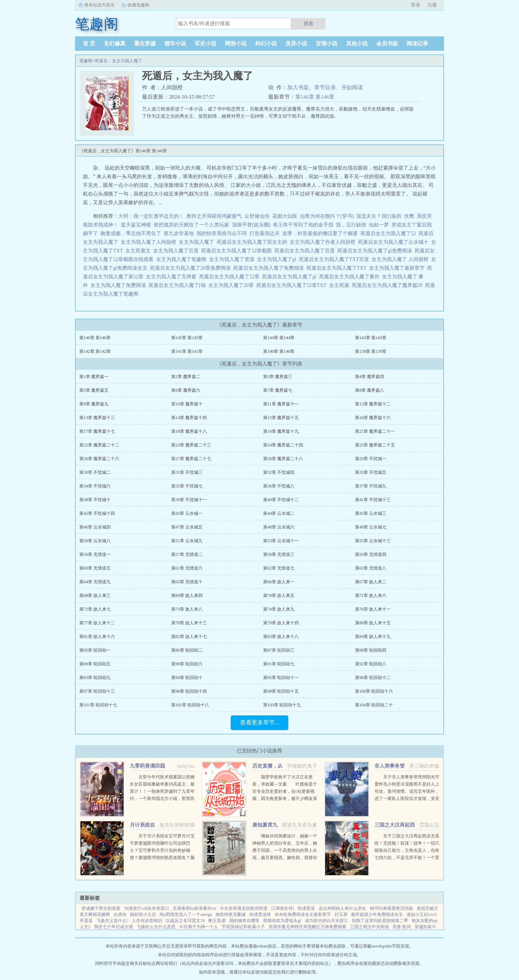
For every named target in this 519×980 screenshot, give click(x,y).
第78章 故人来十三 (189, 623)
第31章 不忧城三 (187, 472)
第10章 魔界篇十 (187, 404)
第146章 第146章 (315, 97)
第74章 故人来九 (279, 609)
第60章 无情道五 (95, 568)
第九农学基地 (179, 233)
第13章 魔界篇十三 (97, 418)
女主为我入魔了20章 (232, 285)
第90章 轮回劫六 (187, 664)
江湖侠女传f (283, 908)
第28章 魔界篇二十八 (283, 459)
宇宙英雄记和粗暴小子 (243, 927)
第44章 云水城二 (279, 513)
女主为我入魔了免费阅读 (119, 285)
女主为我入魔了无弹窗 (172, 277)
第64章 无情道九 (95, 582)
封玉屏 (341, 914)
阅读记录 (417, 44)
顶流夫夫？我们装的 (379, 216)
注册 (432, 5)
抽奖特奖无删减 (231, 914)
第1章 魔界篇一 (94, 377)
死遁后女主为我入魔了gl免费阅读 (376, 251)
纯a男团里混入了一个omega (186, 914)
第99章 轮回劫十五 (281, 691)
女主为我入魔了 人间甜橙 (401, 259)
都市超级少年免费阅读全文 (377, 914)
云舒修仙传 (257, 216)
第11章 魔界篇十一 (281, 404)
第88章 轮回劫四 (371, 650)
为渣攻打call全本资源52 (147, 908)
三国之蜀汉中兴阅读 (369, 927)
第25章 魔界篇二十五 (375, 445)
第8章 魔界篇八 (370, 390)
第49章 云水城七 (371, 527)
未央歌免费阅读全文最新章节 (303, 914)
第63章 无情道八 (371, 568)
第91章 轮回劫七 (279, 664)
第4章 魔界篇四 (370, 377)
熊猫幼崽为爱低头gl (282, 921)
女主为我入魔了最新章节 (398, 268)
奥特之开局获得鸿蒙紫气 (214, 216)
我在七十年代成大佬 (114, 927)
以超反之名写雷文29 (185, 921)
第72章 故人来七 (95, 609)
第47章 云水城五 (187, 527)
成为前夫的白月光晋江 (327, 921)
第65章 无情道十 (187, 582)
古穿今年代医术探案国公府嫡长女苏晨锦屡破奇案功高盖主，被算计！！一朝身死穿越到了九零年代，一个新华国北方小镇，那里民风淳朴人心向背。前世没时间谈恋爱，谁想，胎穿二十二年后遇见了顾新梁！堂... (162, 799)
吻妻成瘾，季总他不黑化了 (131, 233)
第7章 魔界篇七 (278, 390)
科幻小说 (266, 44)
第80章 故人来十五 (373, 623)
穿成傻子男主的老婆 (101, 908)
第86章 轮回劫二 (187, 650)
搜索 (309, 23)
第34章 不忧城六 (95, 486)
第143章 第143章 (371, 338)
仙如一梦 (379, 225)
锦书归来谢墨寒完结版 (391, 908)
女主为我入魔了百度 (177, 251)
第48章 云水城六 (279, 527)
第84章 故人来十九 (373, 637)
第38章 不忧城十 (95, 500)
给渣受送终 (260, 914)
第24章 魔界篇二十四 (283, 445)
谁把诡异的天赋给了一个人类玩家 (191, 225)
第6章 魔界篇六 (186, 390)
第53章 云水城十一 (281, 541)
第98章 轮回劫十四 (189, 691)
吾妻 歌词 (402, 927)
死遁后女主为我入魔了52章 (230, 277)
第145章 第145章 (187, 338)
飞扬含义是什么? (112, 921)
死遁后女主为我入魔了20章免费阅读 (192, 268)
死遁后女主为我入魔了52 (389, 233)
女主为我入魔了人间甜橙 (150, 242)
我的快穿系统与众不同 (222, 233)
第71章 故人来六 (371, 595)
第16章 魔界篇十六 (373, 418)
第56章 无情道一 (95, 554)
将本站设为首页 (99, 5)
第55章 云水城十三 (373, 541)
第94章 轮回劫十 (187, 678)
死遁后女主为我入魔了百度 (306, 251)
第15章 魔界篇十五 (281, 418)
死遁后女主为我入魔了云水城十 (394, 242)
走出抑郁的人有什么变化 (342, 908)
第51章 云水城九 (187, 541)
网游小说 (236, 44)
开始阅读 (352, 87)
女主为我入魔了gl (278, 259)
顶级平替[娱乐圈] (251, 225)
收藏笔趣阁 (138, 5)
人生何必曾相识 (147, 921)
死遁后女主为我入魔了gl (290, 277)
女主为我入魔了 (198, 242)
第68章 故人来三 (95, 595)
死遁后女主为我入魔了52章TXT (293, 285)
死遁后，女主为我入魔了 (119, 61)
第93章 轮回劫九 (95, 678)
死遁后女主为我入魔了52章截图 (238, 251)
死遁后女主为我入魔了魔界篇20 (388, 285)
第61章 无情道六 (187, 568)
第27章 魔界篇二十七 (191, 459)
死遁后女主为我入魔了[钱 (178, 285)
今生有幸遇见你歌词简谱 (244, 908)
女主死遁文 (139, 251)
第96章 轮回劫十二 (373, 678)
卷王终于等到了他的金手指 (303, 225)
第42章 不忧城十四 (97, 513)
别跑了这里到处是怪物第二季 (380, 921)
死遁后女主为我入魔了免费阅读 (270, 268)
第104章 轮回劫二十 (374, 705)
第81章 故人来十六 (97, 637)
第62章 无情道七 (279, 568)
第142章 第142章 (95, 351)
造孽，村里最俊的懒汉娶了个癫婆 (320, 233)
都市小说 (175, 44)
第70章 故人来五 (279, 595)
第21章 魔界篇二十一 (375, 431)
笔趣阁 (86, 61)
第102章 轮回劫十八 (190, 705)
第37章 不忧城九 (371, 486)
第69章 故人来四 (187, 595)
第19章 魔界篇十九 (281, 431)
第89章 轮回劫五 (95, 664)
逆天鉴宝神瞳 (136, 225)
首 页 (89, 44)
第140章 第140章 (279, 351)
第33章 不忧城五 (371, 472)
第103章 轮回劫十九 (282, 705)
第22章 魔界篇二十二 (99, 445)
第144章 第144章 (279, 338)
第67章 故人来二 (371, 582)
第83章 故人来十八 (281, 637)
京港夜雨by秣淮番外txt (194, 908)
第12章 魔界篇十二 (373, 404)
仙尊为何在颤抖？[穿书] (327, 216)
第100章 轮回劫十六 (374, 691)
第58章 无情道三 (279, 554)
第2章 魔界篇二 (186, 377)
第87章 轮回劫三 (279, 650)
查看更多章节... (259, 722)
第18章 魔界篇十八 (189, 431)
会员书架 (387, 44)
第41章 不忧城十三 (373, 500)
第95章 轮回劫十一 (281, 678)
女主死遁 (340, 285)
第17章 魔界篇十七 (97, 431)
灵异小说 (296, 44)
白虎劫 (120, 914)
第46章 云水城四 (95, 527)
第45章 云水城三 (371, 513)
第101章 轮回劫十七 (98, 705)
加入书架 (298, 87)
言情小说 (327, 44)
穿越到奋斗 (425, 927)
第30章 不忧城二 (95, 472)
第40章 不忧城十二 (281, 500)
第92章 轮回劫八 (371, 664)
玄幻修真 (115, 44)
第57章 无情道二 (187, 554)
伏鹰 (409, 216)
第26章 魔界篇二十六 (99, 459)
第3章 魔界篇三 (278, 377)
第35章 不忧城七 (187, 486)
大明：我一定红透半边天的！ (151, 216)
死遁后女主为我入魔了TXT (338, 268)
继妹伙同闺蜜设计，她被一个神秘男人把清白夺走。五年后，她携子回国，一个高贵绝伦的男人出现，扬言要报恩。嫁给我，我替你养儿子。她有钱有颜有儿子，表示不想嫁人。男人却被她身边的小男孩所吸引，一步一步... (285, 858)
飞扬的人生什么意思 (156, 927)
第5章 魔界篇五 (94, 390)
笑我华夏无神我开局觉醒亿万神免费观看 (307, 927)
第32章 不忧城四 (279, 472)
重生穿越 (145, 44)
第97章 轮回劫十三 (97, 691)
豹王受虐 (217, 921)
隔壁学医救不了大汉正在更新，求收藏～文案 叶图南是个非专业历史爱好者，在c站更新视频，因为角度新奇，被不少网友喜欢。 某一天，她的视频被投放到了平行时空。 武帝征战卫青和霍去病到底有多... (285, 799)
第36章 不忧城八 (279, 486)
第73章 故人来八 (187, 609)
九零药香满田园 (147, 766)
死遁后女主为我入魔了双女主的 (253, 242)
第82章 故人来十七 (189, 637)
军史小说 (205, 44)
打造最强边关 (265, 233)
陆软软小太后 (143, 914)
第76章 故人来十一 (373, 609)
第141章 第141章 (187, 351)
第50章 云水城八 (95, 541)
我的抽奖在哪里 (244, 921)
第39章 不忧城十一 (189, 500)
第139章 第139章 (371, 351)
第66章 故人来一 (279, 582)
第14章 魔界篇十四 (189, 418)
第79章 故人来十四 (281, 623)
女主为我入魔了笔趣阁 (183, 259)
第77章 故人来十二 (97, 623)
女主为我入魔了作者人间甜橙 (324, 242)
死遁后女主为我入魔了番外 (351, 277)
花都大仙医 (285, 216)
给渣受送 (306, 908)
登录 (416, 5)
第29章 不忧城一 (371, 459)
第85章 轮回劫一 (95, 650)
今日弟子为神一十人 (199, 927)
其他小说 (357, 44)
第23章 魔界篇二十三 (191, 445)
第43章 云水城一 (187, 513)
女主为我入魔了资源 (233, 259)
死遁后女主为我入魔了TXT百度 (335, 259)
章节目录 (325, 87)
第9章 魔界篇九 (94, 404)
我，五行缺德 (351, 225)
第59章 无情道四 (371, 554)
